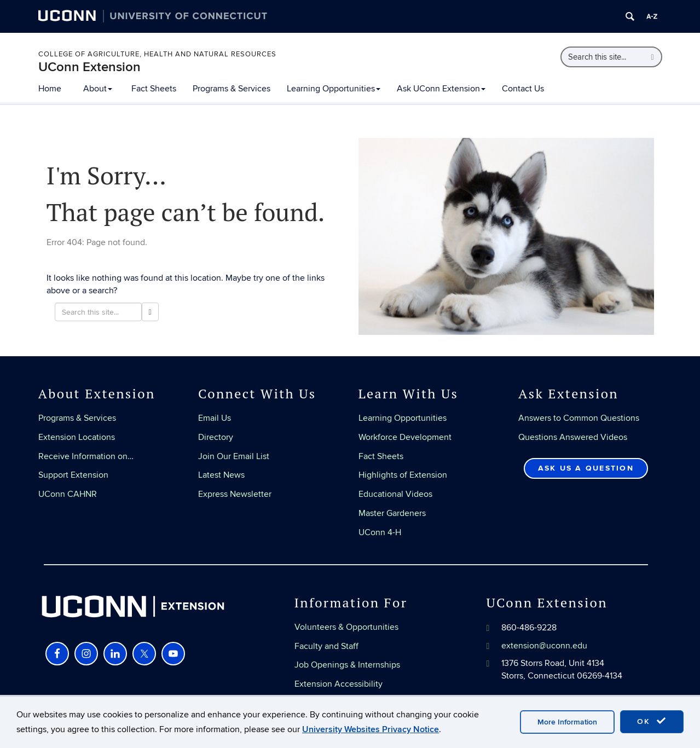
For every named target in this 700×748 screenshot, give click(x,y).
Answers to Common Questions (579, 418)
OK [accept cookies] (652, 721)
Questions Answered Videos (573, 437)
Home (50, 89)
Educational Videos (395, 494)
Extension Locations (77, 437)
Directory (216, 437)
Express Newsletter (235, 494)
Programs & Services (232, 89)
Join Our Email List (234, 456)
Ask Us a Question (586, 468)
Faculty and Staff (326, 646)
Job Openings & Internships (347, 665)
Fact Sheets (154, 89)
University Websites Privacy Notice (371, 729)
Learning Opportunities (334, 89)
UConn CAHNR (68, 494)
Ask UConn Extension (441, 89)
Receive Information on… (86, 456)
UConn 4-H (380, 532)
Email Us (215, 418)
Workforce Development (405, 437)
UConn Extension (89, 67)
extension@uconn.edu (544, 646)
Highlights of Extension (403, 475)
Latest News (221, 475)
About (98, 89)
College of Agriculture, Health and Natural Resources (157, 54)
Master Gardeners (392, 513)
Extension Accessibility (339, 684)
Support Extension (73, 475)
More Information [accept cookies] (567, 722)
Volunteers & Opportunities (346, 627)
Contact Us (523, 89)
